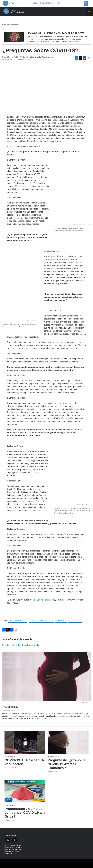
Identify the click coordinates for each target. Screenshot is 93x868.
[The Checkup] (46, 677)
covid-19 (61, 621)
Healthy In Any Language (42, 621)
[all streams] (90, 11)
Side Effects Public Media (42, 57)
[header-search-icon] (86, 3)
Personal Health (54, 757)
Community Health (11, 25)
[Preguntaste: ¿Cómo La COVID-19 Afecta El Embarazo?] (68, 742)
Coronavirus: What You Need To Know (55, 33)
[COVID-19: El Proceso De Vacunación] (25, 742)
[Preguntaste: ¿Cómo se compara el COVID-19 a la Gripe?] (25, 791)
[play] (6, 11)
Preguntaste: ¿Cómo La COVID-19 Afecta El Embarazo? (67, 764)
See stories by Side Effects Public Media (21, 645)
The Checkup (10, 707)
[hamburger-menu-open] (6, 3)
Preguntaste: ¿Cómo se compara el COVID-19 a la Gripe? (25, 813)
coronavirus (75, 621)
